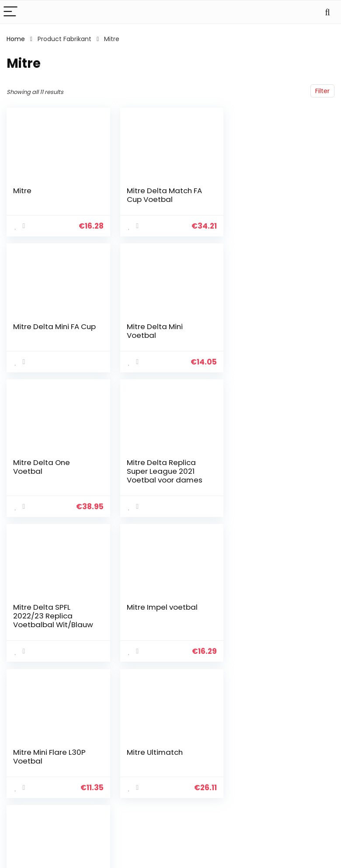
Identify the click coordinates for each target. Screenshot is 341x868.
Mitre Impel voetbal (161, 471)
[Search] (327, 12)
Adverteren (249, 779)
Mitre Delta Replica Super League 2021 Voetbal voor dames (276, 335)
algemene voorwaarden (305, 746)
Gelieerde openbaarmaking (311, 766)
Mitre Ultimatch (41, 616)
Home (16, 39)
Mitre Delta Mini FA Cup (280, 191)
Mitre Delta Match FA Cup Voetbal (164, 195)
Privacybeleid (305, 730)
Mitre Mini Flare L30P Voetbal (275, 476)
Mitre (22, 191)
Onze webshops (256, 767)
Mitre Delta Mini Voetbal (41, 331)
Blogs (240, 754)
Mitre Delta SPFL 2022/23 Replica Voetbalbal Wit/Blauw (53, 480)
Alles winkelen (252, 742)
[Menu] (10, 12)
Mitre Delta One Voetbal (154, 331)
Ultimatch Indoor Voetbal (157, 620)
